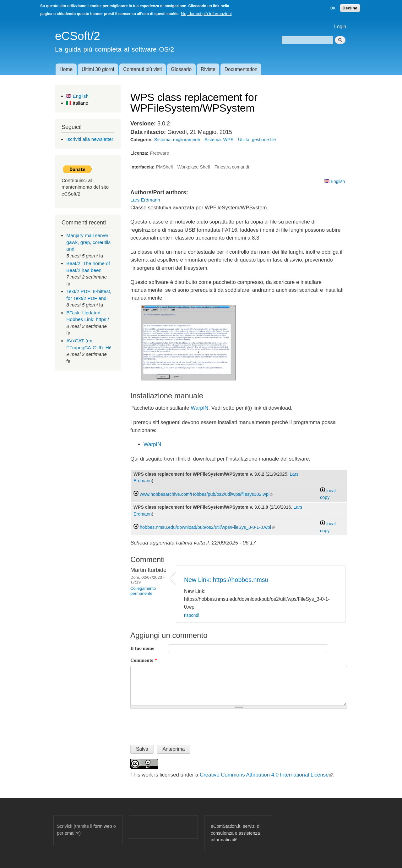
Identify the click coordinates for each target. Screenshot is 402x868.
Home (66, 69)
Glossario (181, 69)
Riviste (208, 69)
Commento (144, 660)
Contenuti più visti (142, 69)
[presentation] (178, 724)
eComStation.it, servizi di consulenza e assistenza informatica (236, 833)
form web (103, 826)
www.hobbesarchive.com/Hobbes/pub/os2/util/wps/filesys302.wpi (206, 494)
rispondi (192, 615)
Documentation (241, 69)
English (77, 96)
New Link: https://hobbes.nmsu (226, 580)
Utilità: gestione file (257, 140)
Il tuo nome (142, 648)
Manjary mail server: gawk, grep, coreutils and (88, 242)
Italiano (77, 103)
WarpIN (199, 408)
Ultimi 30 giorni (98, 69)
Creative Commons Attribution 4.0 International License (266, 775)
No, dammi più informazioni (206, 14)
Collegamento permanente (143, 591)
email (72, 833)
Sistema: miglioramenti (177, 140)
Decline (350, 8)
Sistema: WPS (219, 140)
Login (340, 27)
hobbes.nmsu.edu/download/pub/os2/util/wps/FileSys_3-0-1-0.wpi (207, 527)
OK (333, 8)
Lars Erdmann (145, 200)
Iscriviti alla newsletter (90, 139)
